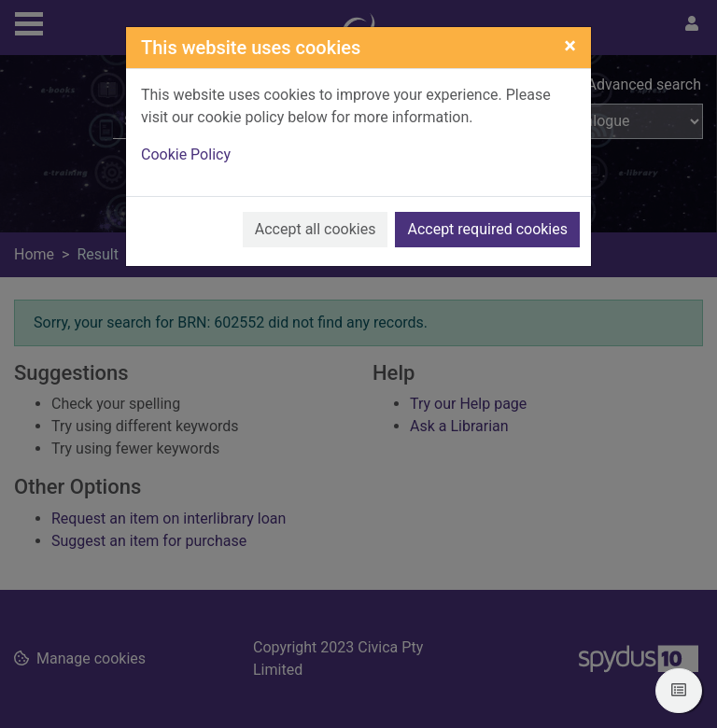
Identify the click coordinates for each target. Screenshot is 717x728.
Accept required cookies (487, 229)
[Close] (570, 46)
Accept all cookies (316, 229)
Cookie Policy (186, 154)
